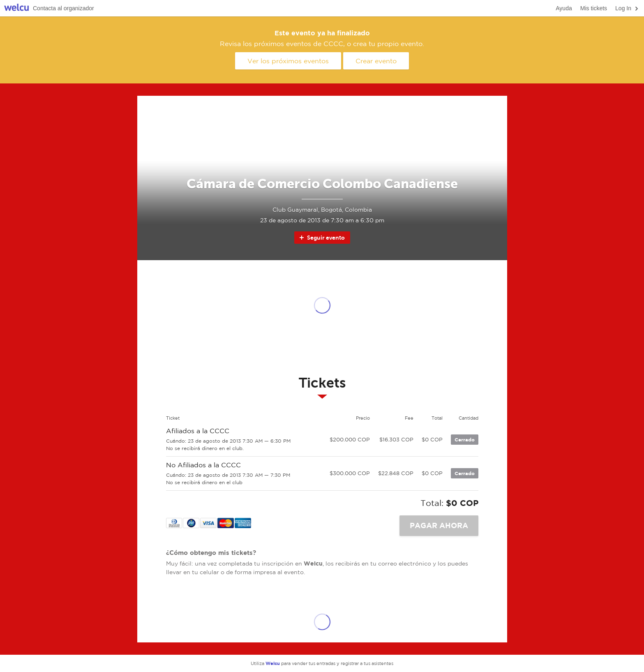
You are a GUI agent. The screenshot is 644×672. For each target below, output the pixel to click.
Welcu (16, 8)
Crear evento (376, 61)
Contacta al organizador (63, 8)
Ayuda (564, 8)
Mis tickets (594, 8)
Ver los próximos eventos (288, 61)
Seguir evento (322, 238)
